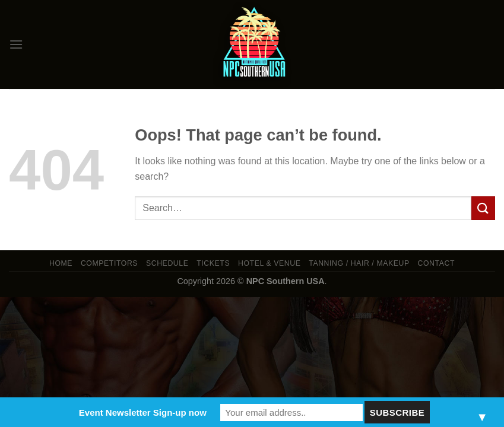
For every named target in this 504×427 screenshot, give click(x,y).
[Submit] (483, 208)
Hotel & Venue (269, 263)
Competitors (109, 263)
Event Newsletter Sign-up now (143, 412)
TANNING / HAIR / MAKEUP (359, 263)
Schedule (167, 263)
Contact (437, 263)
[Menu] (16, 44)
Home (61, 263)
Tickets (213, 263)
